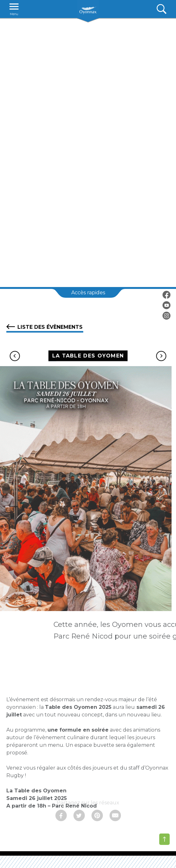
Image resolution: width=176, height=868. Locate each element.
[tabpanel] (88, 153)
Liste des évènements (44, 327)
